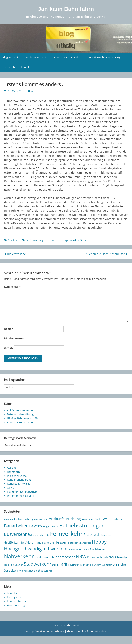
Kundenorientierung (19, 480)
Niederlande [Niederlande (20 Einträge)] (43, 557)
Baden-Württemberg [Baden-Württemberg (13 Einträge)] (108, 519)
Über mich (9, 67)
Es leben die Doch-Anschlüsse (106, 254)
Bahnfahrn (13, 240)
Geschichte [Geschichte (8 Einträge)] (106, 535)
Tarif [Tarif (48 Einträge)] (63, 564)
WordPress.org (16, 605)
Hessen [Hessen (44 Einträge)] (61, 542)
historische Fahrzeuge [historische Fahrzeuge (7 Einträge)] (80, 543)
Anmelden (13, 593)
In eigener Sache (17, 476)
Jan (32, 91)
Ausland (12, 468)
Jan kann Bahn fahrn (66, 9)
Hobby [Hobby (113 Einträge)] (99, 542)
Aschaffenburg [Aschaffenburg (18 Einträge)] (23, 519)
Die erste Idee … (16, 254)
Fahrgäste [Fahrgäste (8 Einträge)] (44, 535)
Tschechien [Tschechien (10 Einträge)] (86, 565)
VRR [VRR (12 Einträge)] (51, 571)
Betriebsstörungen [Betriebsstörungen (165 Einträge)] (82, 525)
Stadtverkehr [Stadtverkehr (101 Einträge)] (38, 564)
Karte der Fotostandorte (69, 57)
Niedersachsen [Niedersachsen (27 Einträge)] (64, 557)
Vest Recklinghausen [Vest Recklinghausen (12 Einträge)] (36, 571)
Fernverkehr (55, 240)
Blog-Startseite (11, 57)
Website (9, 348)
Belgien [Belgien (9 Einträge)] (47, 526)
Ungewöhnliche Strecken (76, 240)
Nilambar (101, 631)
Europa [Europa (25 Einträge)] (33, 534)
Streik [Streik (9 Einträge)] (55, 565)
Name (9, 329)
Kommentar (12, 287)
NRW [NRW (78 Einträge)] (81, 556)
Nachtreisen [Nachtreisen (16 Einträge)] (98, 549)
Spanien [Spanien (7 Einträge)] (19, 565)
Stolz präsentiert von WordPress (45, 631)
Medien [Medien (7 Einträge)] (85, 550)
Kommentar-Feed (18, 601)
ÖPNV (11, 488)
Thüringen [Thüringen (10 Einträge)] (74, 565)
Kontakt (26, 67)
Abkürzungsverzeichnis (21, 410)
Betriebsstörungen (36, 240)
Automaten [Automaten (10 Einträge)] (88, 519)
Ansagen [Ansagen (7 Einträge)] (8, 519)
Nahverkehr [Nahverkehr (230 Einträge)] (19, 556)
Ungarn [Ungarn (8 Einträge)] (97, 565)
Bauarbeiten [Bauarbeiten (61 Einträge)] (16, 526)
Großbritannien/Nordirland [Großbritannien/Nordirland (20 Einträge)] (23, 542)
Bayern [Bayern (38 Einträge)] (36, 526)
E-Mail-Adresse (14, 338)
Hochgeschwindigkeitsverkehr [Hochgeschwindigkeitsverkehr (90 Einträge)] (36, 549)
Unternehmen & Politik (21, 496)
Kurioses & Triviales (19, 484)
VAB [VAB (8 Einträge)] (21, 571)
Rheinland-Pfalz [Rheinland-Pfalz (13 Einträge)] (98, 557)
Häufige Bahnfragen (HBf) (104, 57)
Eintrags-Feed (15, 597)
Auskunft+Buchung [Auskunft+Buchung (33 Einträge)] (65, 519)
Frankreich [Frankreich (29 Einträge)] (92, 534)
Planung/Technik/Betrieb (22, 492)
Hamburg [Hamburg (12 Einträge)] (48, 543)
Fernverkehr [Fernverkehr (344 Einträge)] (66, 534)
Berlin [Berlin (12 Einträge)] (55, 526)
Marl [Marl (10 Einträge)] (78, 550)
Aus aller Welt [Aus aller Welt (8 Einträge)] (41, 519)
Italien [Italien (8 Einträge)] (72, 550)
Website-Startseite (37, 57)
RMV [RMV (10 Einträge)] (111, 557)
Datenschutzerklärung (20, 414)
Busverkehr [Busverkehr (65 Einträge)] (15, 534)
